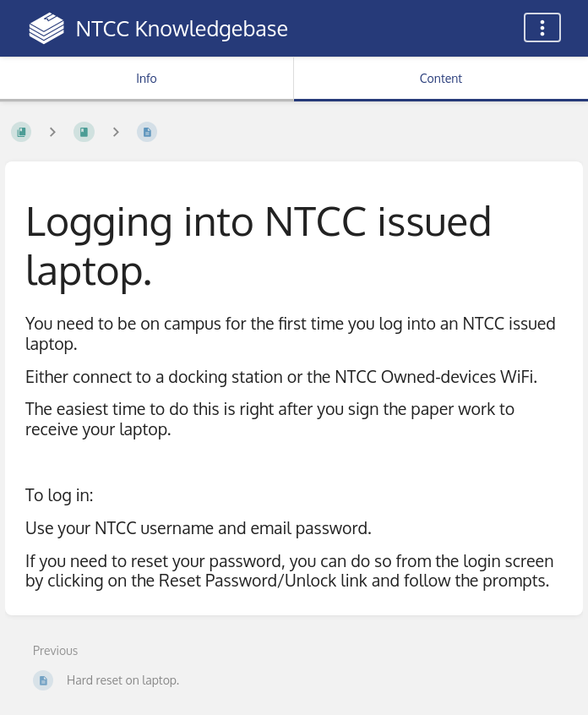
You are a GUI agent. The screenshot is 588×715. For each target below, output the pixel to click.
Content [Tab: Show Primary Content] (441, 78)
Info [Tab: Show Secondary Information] (147, 78)
